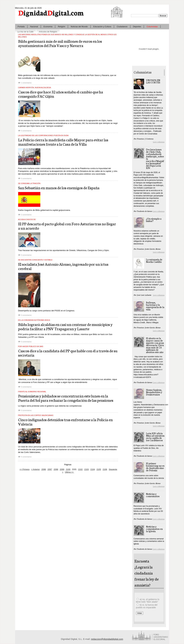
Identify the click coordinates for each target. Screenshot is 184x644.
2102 (80, 469)
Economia (48, 27)
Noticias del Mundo (79, 27)
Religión (62, 27)
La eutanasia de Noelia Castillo (154, 260)
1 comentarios (26, 83)
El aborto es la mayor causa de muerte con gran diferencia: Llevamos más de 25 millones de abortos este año (155, 345)
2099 (62, 469)
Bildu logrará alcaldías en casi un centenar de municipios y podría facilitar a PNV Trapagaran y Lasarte (65, 326)
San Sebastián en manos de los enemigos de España (59, 188)
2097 (50, 469)
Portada (21, 27)
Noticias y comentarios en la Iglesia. (154, 529)
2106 (105, 469)
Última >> (70, 472)
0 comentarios (26, 131)
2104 (93, 469)
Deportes (137, 27)
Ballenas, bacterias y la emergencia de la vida (155, 306)
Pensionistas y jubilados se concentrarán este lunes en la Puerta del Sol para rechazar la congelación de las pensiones (66, 398)
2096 (44, 469)
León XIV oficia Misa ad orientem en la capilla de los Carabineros (155, 437)
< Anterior (35, 469)
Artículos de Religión (48, 32)
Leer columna (159, 142)
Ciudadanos (122, 27)
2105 (99, 469)
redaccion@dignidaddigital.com (107, 639)
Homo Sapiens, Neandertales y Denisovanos (154, 392)
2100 (68, 469)
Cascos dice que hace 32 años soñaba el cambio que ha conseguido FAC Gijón (61, 94)
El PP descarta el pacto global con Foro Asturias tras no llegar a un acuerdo (67, 226)
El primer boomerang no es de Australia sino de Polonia (155, 467)
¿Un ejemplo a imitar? (154, 220)
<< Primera (24, 469)
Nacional (34, 27)
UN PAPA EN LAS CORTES (153, 81)
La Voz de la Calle (25, 32)
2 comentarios (26, 215)
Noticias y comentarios (153, 495)
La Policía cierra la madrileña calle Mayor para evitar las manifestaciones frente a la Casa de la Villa (63, 142)
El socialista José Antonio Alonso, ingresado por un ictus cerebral (63, 266)
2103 (86, 469)
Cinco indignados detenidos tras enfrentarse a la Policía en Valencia (65, 422)
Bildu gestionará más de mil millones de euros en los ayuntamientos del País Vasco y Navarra (60, 43)
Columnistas (152, 27)
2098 (56, 469)
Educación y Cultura (102, 27)
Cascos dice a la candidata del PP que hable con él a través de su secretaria (68, 353)
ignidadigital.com (51, 12)
